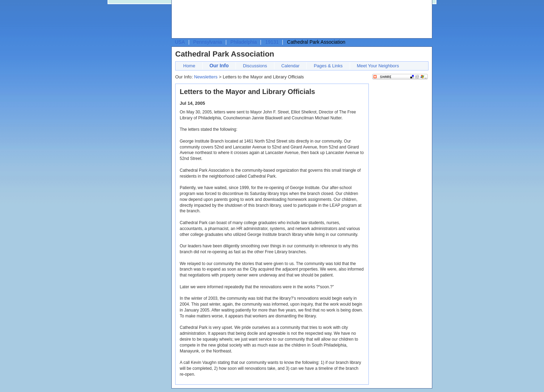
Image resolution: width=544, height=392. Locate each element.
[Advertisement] (300, 19)
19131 (272, 42)
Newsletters (206, 77)
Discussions (255, 66)
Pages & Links (328, 66)
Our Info (219, 66)
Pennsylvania (208, 42)
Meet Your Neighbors (378, 66)
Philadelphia (244, 42)
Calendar (291, 66)
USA (180, 42)
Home (189, 66)
